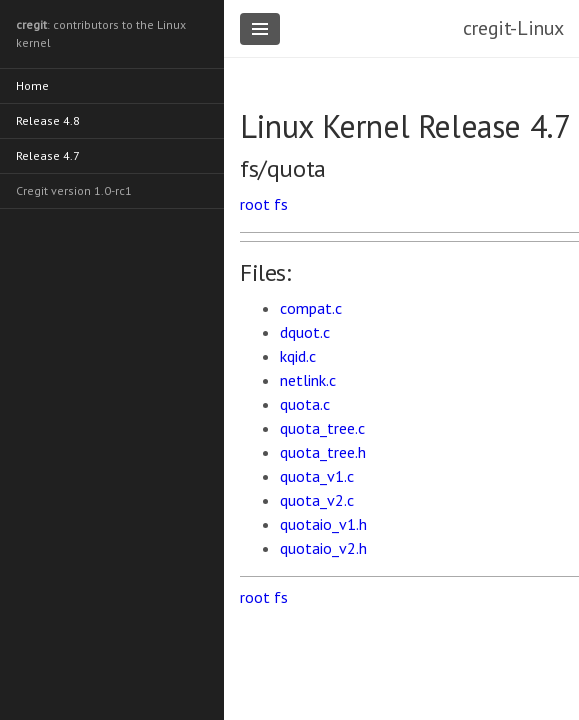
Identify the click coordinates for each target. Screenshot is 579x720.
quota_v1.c (317, 476)
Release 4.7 (48, 155)
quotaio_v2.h (323, 548)
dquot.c (305, 332)
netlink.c (308, 380)
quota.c (305, 404)
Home (32, 85)
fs (281, 204)
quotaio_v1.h (323, 524)
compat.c (311, 308)
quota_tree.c (322, 428)
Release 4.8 (48, 120)
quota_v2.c (317, 500)
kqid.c (298, 356)
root (255, 204)
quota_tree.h (323, 452)
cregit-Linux (513, 28)
